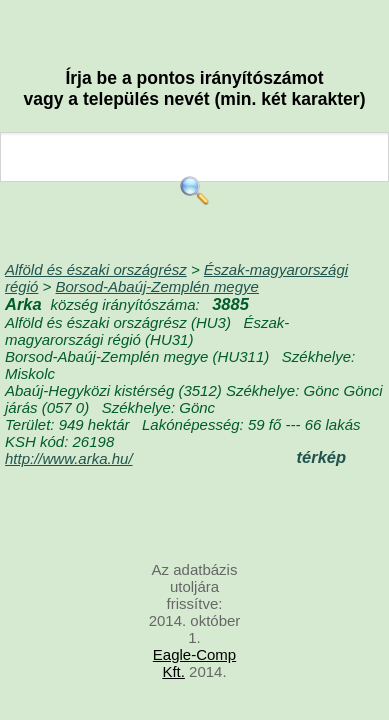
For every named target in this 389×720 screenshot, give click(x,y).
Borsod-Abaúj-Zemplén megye (156, 286)
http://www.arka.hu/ (69, 458)
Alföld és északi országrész (96, 269)
